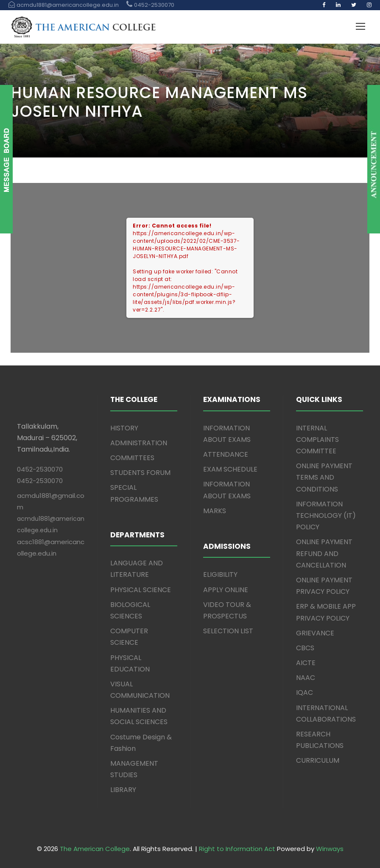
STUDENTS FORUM (140, 473)
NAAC (306, 678)
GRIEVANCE (315, 633)
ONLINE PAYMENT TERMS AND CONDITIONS (324, 477)
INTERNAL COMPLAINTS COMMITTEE (317, 440)
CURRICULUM (318, 760)
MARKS (215, 511)
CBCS (305, 648)
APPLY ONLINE (226, 590)
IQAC (305, 692)
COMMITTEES (132, 458)
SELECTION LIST (228, 631)
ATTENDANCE (226, 454)
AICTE (306, 663)
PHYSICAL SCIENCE (141, 590)
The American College (95, 849)
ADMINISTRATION (139, 443)
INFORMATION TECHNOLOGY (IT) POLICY (326, 515)
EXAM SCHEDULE (230, 469)
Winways (330, 849)
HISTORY (124, 428)
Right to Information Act (237, 849)
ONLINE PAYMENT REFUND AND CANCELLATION (324, 553)
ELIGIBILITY (220, 574)
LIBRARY (123, 790)
